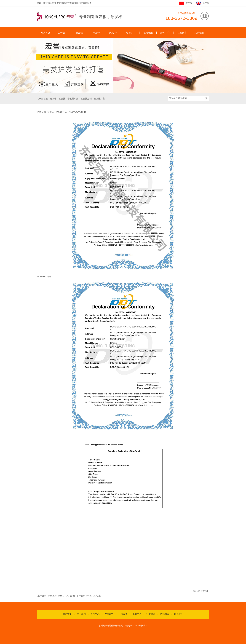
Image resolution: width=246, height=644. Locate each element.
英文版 (206, 3)
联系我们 (199, 33)
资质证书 (131, 33)
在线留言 (182, 33)
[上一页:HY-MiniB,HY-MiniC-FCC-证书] (56, 596)
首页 (50, 112)
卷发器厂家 (73, 99)
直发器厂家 (99, 99)
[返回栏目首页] (200, 591)
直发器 (79, 33)
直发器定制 (86, 99)
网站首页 (45, 33)
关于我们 (62, 33)
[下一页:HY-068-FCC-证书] (89, 596)
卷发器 (53, 99)
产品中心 (114, 33)
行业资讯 (151, 614)
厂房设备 (123, 614)
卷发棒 (97, 33)
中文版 (189, 3)
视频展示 (148, 33)
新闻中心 (165, 33)
